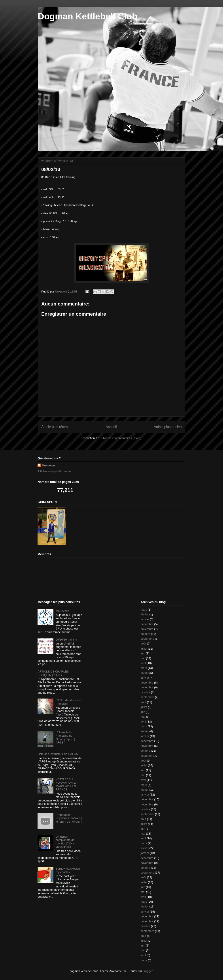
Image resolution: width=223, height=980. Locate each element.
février (145, 614)
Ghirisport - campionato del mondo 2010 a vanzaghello (65, 842)
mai (143, 658)
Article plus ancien (168, 427)
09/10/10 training (66, 640)
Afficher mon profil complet (55, 471)
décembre (147, 624)
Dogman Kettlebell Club (88, 16)
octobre (145, 634)
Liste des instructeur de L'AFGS (58, 754)
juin (143, 653)
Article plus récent (55, 427)
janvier (145, 619)
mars (144, 610)
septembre (147, 639)
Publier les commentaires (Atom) (120, 438)
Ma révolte (62, 611)
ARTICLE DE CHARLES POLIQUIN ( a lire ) (53, 673)
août (143, 644)
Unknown (48, 465)
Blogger (148, 971)
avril (143, 663)
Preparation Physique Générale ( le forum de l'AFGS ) (69, 818)
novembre (147, 629)
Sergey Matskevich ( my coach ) (69, 870)
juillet (144, 649)
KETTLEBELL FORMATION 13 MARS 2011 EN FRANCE (66, 784)
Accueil (111, 427)
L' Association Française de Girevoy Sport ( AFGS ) (65, 738)
